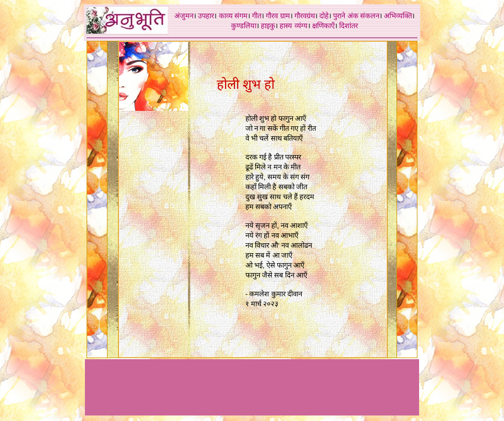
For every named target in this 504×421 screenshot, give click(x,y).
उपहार (206, 16)
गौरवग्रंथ (305, 16)
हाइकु (268, 26)
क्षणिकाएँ (323, 26)
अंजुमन (184, 16)
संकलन (370, 16)
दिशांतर (348, 26)
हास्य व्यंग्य (293, 26)
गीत (257, 16)
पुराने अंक (345, 16)
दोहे (324, 16)
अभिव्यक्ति (398, 16)
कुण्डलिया (244, 26)
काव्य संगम (233, 16)
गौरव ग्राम (278, 16)
